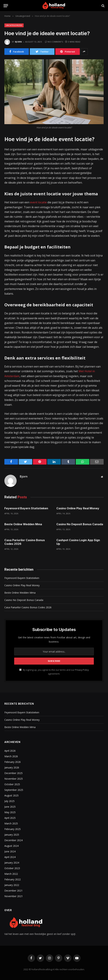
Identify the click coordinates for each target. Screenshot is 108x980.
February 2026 (13, 762)
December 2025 (13, 773)
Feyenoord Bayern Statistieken (26, 508)
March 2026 (11, 756)
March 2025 (11, 823)
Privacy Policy (82, 670)
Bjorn (18, 42)
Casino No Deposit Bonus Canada (80, 524)
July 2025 (9, 801)
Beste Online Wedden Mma (23, 524)
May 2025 (10, 812)
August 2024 (11, 846)
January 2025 (12, 835)
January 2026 (12, 767)
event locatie (38, 202)
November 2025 (14, 779)
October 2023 (12, 868)
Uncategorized (14, 25)
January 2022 (12, 885)
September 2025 (14, 790)
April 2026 (10, 751)
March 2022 (11, 874)
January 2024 (12, 863)
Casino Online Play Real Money (78, 508)
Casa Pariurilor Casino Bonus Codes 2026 (25, 542)
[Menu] (6, 6)
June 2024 (10, 851)
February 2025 (13, 829)
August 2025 (11, 795)
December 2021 (13, 891)
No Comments (54, 42)
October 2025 (12, 784)
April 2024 (10, 857)
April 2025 (10, 818)
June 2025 (10, 807)
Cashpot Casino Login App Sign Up (78, 542)
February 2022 (13, 879)
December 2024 (13, 840)
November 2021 (14, 896)
